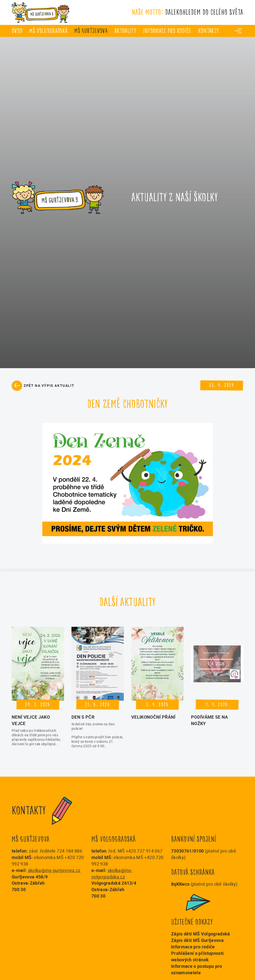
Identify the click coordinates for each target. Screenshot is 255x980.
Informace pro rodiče (167, 31)
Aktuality (125, 31)
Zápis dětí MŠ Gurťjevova (197, 940)
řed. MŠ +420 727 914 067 (135, 851)
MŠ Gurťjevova (91, 31)
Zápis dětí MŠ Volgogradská (201, 934)
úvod (17, 31)
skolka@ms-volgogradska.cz (112, 873)
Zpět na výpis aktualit (49, 385)
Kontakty (209, 31)
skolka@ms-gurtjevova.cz (54, 870)
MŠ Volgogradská (48, 31)
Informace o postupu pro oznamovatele (197, 969)
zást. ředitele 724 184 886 (56, 851)
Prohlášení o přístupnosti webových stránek (197, 956)
